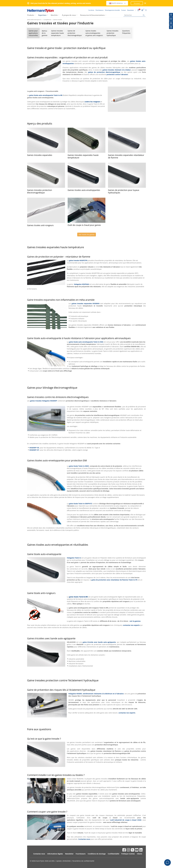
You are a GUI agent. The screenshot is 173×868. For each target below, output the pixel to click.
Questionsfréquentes (126, 33)
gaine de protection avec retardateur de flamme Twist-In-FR (114, 580)
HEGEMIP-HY (34, 450)
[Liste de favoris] (171, 27)
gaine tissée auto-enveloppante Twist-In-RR (46, 95)
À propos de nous (69, 15)
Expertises (42, 15)
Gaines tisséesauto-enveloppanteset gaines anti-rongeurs (94, 33)
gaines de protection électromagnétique (104, 72)
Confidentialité (113, 854)
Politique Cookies (128, 854)
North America (117, 3)
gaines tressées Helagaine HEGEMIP (44, 401)
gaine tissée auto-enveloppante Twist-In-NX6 (86, 342)
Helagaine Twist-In (74, 558)
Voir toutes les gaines (87, 234)
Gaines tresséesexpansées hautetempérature (57, 33)
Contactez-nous (84, 839)
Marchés (54, 15)
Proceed (137, 3)
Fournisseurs (81, 854)
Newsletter (69, 854)
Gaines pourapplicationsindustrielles (33, 33)
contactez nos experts (131, 625)
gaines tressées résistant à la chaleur (117, 70)
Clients (140, 854)
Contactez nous (39, 854)
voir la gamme (135, 621)
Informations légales (55, 854)
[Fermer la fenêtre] (145, 3)
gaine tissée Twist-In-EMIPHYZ (80, 504)
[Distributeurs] (171, 15)
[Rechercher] (134, 15)
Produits (31, 15)
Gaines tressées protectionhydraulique (113, 33)
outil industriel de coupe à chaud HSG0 (126, 820)
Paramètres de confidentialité (83, 861)
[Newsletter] (171, 19)
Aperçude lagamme (45, 33)
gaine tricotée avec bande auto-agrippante (99, 642)
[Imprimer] (171, 23)
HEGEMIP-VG (34, 448)
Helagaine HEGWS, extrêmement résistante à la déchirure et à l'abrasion (96, 694)
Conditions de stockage (97, 854)
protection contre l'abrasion (117, 74)
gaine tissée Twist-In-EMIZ (79, 466)
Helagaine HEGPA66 (81, 284)
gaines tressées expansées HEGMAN (86, 303)
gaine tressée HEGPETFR (78, 260)
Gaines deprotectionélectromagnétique (75, 33)
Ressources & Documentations (92, 15)
